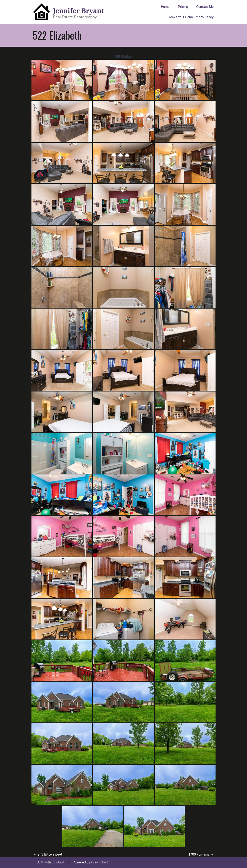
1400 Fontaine (201, 854)
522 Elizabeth (57, 35)
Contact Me (205, 7)
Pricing (183, 7)
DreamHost (100, 862)
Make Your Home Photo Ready (191, 17)
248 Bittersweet (48, 854)
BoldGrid (58, 862)
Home (165, 7)
